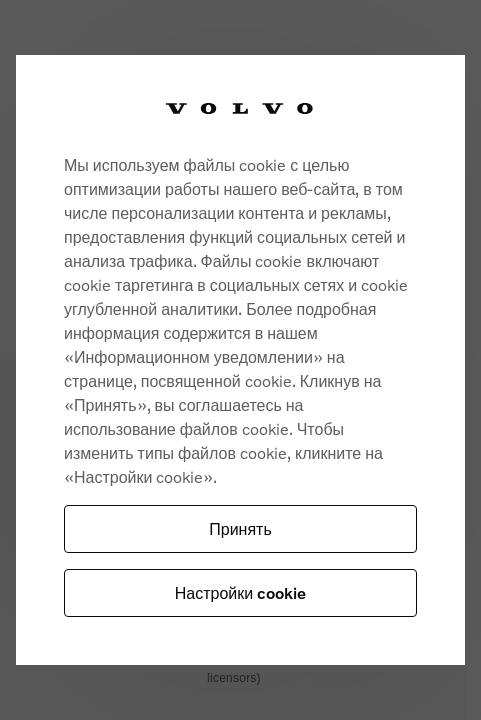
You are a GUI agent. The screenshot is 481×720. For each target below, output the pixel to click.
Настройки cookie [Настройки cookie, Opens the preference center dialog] (240, 592)
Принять (240, 528)
